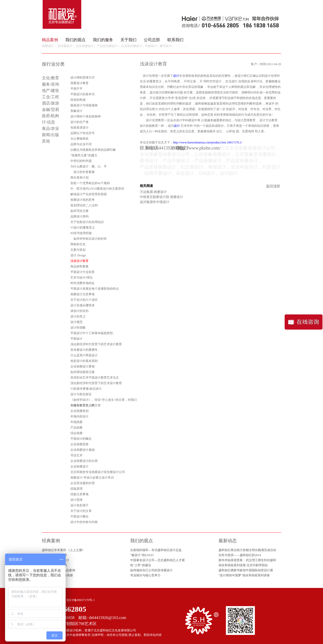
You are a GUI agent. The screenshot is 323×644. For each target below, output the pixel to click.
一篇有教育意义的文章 (86, 405)
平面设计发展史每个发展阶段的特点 (95, 289)
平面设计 (76, 339)
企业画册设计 (79, 466)
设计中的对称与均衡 (84, 522)
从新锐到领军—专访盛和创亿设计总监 (156, 550)
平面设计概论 (79, 516)
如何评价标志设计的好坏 (89, 239)
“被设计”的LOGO (142, 555)
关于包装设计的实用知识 (87, 222)
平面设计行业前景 (83, 272)
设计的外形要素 (83, 172)
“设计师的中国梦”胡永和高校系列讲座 (244, 575)
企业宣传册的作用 (83, 483)
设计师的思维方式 (83, 78)
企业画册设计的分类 (84, 461)
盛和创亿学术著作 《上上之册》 (63, 550)
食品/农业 (50, 128)
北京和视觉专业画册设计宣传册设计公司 (98, 472)
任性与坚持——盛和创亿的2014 (240, 555)
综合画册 (76, 433)
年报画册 (76, 422)
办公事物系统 (79, 139)
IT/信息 (48, 122)
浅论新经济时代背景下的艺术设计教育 (96, 344)
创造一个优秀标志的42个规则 (90, 183)
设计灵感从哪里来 (83, 305)
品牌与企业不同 (81, 144)
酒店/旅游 (50, 103)
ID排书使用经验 (81, 233)
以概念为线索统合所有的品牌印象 (93, 150)
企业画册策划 (79, 411)
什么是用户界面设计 (84, 355)
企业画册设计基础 (83, 450)
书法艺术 (76, 455)
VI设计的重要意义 (83, 228)
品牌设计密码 (79, 216)
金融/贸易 (50, 109)
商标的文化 (78, 244)
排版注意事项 (79, 494)
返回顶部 (273, 186)
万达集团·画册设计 (153, 192)
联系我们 (175, 40)
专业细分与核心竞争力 (145, 575)
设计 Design (78, 255)
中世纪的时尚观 (81, 161)
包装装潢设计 (79, 128)
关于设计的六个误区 (84, 300)
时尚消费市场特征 (83, 283)
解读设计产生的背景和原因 (89, 194)
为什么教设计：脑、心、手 (89, 166)
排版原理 (76, 489)
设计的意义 (78, 316)
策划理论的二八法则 (84, 205)
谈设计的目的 (79, 311)
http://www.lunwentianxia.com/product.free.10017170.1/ (208, 142)
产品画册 (76, 428)
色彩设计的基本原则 (84, 361)
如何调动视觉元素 (83, 372)
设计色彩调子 (79, 505)
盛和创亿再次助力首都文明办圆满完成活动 (247, 550)
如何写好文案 (79, 211)
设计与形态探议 (81, 394)
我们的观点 (75, 40)
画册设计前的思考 (83, 200)
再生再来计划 (79, 178)
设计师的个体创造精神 (86, 116)
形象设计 (76, 111)
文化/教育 (50, 78)
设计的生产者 (79, 122)
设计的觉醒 (78, 328)
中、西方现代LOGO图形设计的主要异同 (97, 189)
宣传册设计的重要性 (84, 350)
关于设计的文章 (81, 511)
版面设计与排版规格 (84, 105)
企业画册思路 (79, 444)
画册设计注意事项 (83, 294)
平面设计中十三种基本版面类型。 (93, 333)
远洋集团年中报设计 (155, 202)
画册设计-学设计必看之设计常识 (92, 478)
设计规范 (76, 322)
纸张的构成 (78, 100)
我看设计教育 (79, 83)
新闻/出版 (50, 135)
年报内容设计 (79, 416)
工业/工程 (50, 97)
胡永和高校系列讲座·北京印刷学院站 (243, 565)
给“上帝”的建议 (141, 565)
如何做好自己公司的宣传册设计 (151, 570)
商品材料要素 (79, 266)
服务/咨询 (50, 84)
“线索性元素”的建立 (84, 155)
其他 (46, 141)
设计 (176, 76)
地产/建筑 (50, 91)
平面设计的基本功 (83, 94)
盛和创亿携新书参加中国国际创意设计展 (246, 570)
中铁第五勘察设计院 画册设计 (161, 197)
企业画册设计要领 (83, 366)
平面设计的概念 (81, 439)
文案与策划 (78, 250)
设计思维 (76, 500)
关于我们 (128, 40)
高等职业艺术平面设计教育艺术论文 (95, 378)
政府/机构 (50, 116)
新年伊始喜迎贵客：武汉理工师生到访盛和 (247, 560)
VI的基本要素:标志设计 (86, 389)
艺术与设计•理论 (82, 278)
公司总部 (152, 40)
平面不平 (76, 89)
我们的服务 (103, 40)
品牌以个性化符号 (83, 133)
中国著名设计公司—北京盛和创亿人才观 (157, 560)
